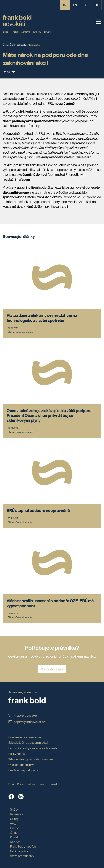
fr (96, 5)
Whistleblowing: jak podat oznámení (31, 759)
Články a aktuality (18, 45)
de (86, 5)
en (75, 5)
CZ (65, 5)
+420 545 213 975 (23, 715)
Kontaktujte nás (52, 669)
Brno (5, 31)
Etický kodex (17, 754)
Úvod (5, 45)
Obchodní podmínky (21, 765)
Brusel (48, 31)
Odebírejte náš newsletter (25, 737)
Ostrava (25, 31)
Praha (15, 31)
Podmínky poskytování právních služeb (33, 748)
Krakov (37, 31)
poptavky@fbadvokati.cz (27, 722)
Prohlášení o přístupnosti (24, 770)
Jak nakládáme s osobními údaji (28, 742)
